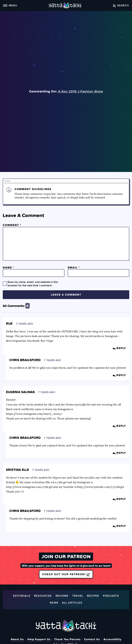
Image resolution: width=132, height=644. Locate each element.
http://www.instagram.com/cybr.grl (29, 487)
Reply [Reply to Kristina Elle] (119, 499)
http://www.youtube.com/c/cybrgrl (100, 487)
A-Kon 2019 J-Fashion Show (80, 91)
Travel (78, 596)
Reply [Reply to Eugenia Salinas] (119, 426)
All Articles (72, 603)
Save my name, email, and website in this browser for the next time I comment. (33, 284)
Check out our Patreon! (66, 574)
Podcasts (111, 596)
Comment (12, 225)
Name (9, 267)
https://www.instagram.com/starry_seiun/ (34, 414)
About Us (17, 639)
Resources (43, 596)
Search (121, 5)
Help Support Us (39, 639)
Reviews (62, 596)
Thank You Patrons (67, 639)
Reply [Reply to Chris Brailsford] (119, 375)
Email (74, 267)
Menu (10, 5)
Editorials (22, 596)
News (54, 603)
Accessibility (112, 639)
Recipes (93, 596)
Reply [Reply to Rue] (119, 348)
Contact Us (92, 639)
